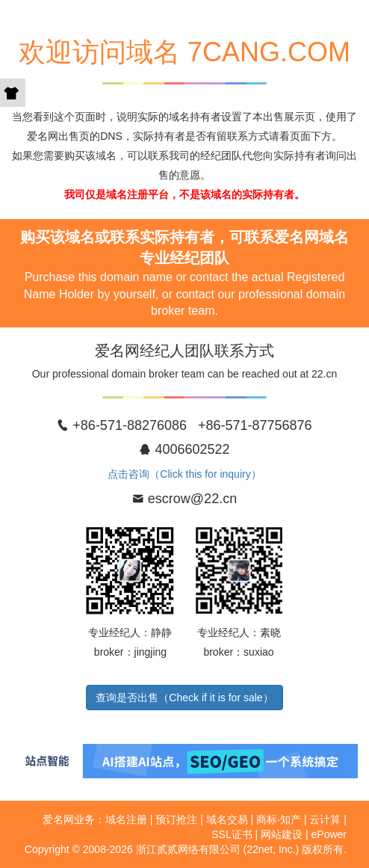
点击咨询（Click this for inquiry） (184, 474)
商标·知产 (279, 819)
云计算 (325, 819)
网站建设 (282, 834)
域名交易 (227, 819)
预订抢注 (176, 819)
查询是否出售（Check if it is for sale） (184, 698)
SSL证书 (232, 834)
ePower (329, 834)
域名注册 (126, 819)
